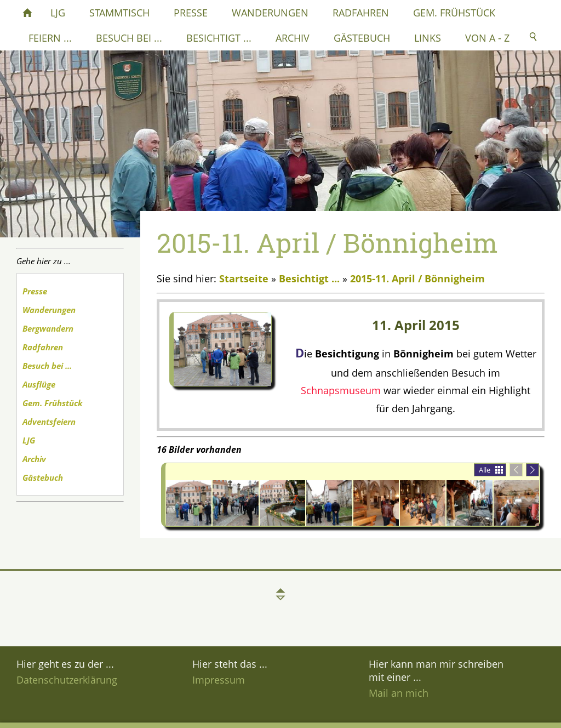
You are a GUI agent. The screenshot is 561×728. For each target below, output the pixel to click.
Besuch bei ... (47, 366)
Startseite (244, 278)
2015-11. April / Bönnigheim (417, 278)
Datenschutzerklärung (67, 680)
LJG (29, 440)
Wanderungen (49, 310)
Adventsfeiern (49, 422)
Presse (35, 291)
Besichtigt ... (309, 278)
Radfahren (43, 347)
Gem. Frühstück (53, 403)
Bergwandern (48, 328)
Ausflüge (39, 384)
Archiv (34, 459)
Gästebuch (43, 477)
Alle (485, 470)
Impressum (219, 680)
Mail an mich (399, 693)
